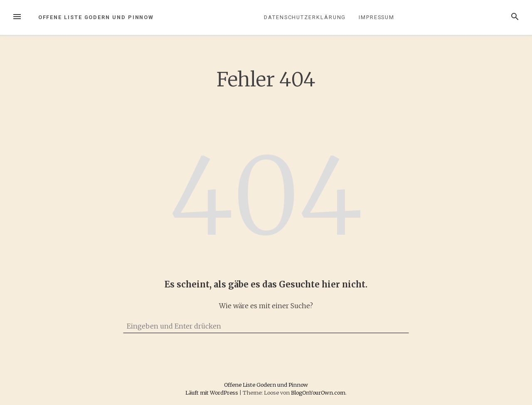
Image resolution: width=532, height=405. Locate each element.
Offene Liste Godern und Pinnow (96, 17)
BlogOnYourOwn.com (318, 393)
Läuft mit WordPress (212, 393)
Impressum (377, 17)
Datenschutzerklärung (305, 17)
